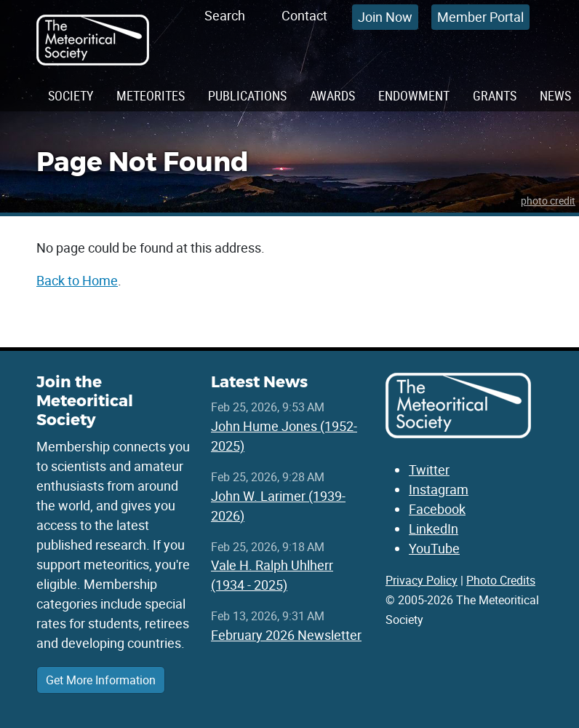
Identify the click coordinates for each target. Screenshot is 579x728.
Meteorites (151, 95)
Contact (304, 15)
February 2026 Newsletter (286, 635)
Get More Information (101, 680)
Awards (332, 95)
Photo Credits (501, 580)
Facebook (437, 509)
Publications (247, 95)
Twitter (429, 470)
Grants (495, 95)
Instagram (439, 489)
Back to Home (77, 280)
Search (225, 15)
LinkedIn (434, 529)
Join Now (385, 17)
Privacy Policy (422, 580)
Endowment (414, 95)
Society (71, 95)
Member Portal (480, 17)
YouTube (434, 548)
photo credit (548, 201)
